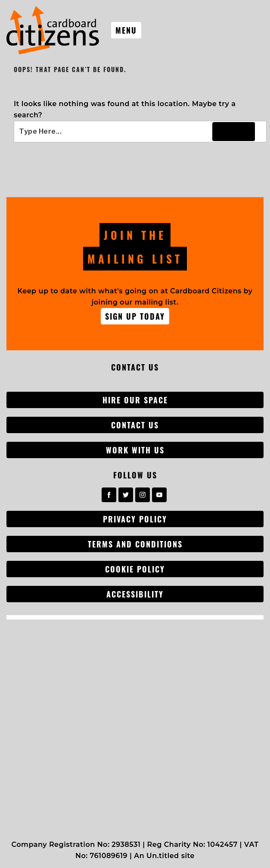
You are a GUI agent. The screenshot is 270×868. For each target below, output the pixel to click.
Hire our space (135, 400)
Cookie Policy (135, 569)
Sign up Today (135, 316)
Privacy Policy (135, 519)
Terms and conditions (135, 544)
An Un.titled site (164, 856)
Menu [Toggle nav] (126, 30)
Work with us (135, 450)
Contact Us (135, 425)
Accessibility (135, 594)
